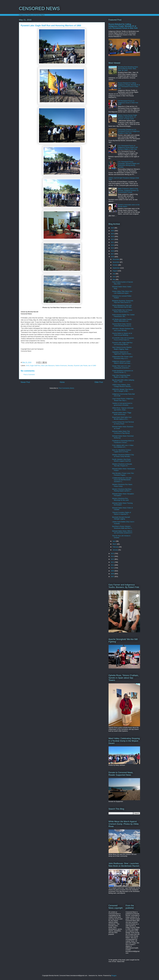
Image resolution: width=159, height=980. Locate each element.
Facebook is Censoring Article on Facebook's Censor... (123, 442)
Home (62, 382)
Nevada (70, 366)
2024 (113, 234)
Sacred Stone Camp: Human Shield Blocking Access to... (122, 325)
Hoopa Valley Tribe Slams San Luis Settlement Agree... (122, 292)
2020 (113, 245)
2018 (113, 251)
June (114, 277)
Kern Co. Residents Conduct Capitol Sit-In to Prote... (122, 451)
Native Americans (61, 366)
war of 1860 (92, 366)
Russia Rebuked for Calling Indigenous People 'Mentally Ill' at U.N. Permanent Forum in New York (123, 26)
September (116, 268)
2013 (113, 559)
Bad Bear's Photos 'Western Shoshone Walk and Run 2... (122, 527)
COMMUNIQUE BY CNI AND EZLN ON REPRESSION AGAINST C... (122, 480)
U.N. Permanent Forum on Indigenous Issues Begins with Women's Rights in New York (128, 147)
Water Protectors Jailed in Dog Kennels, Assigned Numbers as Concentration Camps (128, 190)
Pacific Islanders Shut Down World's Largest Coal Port (121, 460)
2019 (113, 248)
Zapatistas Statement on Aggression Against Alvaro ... (122, 353)
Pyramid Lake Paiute (81, 366)
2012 (113, 562)
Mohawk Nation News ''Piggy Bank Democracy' (122, 414)
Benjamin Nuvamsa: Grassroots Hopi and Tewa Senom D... (123, 302)
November (116, 262)
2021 (113, 242)
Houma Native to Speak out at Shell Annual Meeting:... (122, 334)
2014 (113, 556)
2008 (113, 574)
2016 (28, 366)
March (115, 544)
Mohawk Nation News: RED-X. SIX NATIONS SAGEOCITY (122, 532)
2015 (113, 553)
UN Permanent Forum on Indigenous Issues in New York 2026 (128, 103)
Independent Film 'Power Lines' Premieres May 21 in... (123, 358)
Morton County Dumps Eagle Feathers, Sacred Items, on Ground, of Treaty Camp (127, 117)
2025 (113, 231)
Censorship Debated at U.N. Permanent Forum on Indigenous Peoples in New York (129, 131)
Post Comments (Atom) (66, 388)
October (115, 265)
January (115, 550)
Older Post (99, 382)
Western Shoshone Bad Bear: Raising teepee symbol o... (122, 490)
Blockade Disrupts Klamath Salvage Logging (121, 518)
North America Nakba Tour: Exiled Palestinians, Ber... (123, 316)
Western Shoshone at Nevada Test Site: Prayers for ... (122, 465)
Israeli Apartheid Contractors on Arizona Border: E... (123, 372)
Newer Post (25, 382)
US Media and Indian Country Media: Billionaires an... (122, 320)
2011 (113, 565)
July (114, 274)
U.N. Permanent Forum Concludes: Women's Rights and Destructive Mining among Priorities (129, 164)
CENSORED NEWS (39, 8)
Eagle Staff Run (35, 366)
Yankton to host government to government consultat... (122, 404)
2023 (113, 236)
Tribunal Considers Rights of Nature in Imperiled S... (122, 513)
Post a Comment (29, 375)
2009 (113, 571)
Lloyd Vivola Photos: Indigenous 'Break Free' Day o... (123, 399)
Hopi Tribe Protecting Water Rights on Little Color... (121, 376)
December (116, 259)
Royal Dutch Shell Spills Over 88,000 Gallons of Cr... (122, 418)
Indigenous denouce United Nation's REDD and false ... (122, 362)
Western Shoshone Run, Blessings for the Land (120, 499)
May (114, 279)
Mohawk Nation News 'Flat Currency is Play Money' (121, 432)
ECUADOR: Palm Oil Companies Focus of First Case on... (123, 339)
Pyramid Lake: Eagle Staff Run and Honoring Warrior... (122, 344)
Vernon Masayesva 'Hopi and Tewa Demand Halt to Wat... (122, 306)
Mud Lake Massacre (48, 366)
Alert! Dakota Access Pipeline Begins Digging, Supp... (122, 348)
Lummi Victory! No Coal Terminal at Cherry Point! (123, 423)
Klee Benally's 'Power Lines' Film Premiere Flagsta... (123, 474)
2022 (113, 239)
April (114, 541)
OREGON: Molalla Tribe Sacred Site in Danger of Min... (123, 390)
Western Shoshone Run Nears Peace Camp (122, 485)
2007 (113, 577)
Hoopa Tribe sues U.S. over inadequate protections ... (121, 367)
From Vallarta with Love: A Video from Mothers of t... (123, 446)
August (115, 271)
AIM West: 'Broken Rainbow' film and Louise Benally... (123, 329)
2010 (113, 568)
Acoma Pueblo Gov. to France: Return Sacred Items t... (122, 311)
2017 (113, 254)
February (116, 547)
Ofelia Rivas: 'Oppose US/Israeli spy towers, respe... (123, 409)
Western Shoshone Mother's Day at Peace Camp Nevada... (123, 456)
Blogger (114, 975)
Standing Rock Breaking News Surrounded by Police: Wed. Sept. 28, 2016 (128, 69)
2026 (113, 228)
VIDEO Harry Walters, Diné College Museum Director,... (122, 386)
